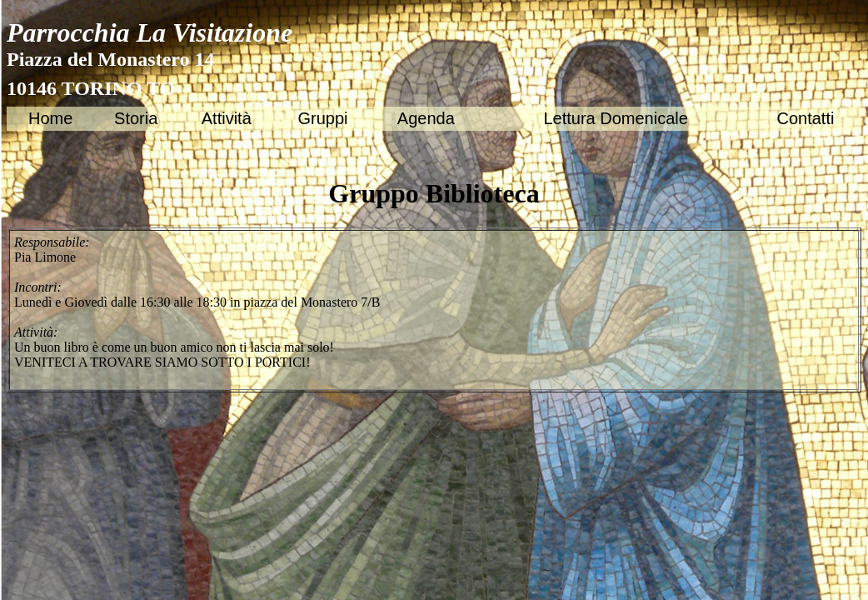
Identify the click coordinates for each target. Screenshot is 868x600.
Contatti (805, 118)
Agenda (426, 118)
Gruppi (322, 118)
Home (50, 118)
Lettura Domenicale (615, 118)
